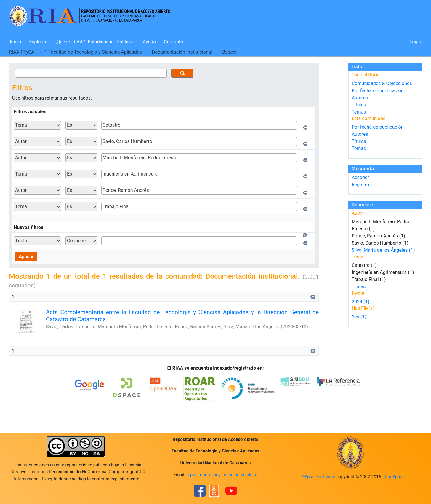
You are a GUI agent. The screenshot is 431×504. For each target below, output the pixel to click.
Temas (359, 112)
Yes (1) (359, 317)
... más (359, 287)
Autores (360, 98)
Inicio (15, 42)
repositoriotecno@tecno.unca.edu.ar (222, 475)
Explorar (38, 42)
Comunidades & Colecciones (382, 83)
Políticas (126, 42)
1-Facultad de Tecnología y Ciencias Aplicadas (93, 52)
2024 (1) (360, 302)
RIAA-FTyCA (22, 52)
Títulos (359, 105)
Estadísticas (101, 42)
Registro (360, 185)
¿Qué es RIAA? (70, 42)
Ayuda (149, 42)
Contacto (173, 42)
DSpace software (319, 477)
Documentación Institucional (182, 52)
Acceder (360, 177)
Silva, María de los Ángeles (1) (383, 250)
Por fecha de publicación (378, 91)
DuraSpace (394, 477)
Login (415, 42)
